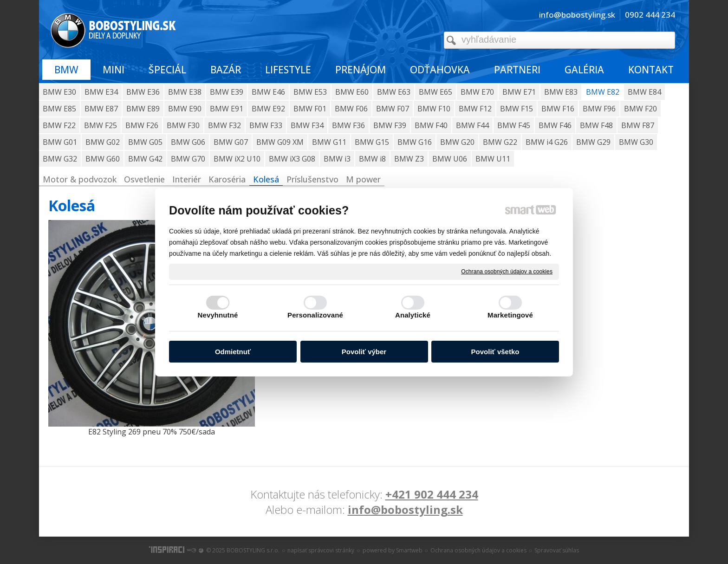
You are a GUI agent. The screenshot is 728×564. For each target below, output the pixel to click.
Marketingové (510, 315)
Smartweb (409, 550)
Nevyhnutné (218, 315)
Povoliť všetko (495, 352)
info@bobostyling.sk (405, 509)
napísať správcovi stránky (321, 550)
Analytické (413, 315)
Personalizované (315, 315)
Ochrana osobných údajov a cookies (507, 271)
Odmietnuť (233, 352)
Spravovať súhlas (557, 550)
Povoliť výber (364, 352)
